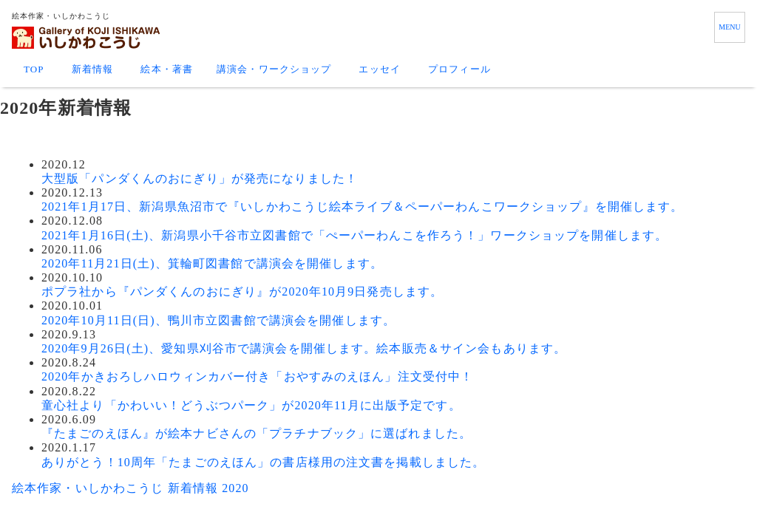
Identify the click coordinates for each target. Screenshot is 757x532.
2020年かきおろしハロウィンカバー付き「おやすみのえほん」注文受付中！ (257, 376)
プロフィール (459, 69)
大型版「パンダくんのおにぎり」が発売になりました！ (200, 178)
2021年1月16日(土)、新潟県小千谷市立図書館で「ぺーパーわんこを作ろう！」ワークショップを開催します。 (354, 235)
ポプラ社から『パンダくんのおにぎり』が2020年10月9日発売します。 (242, 291)
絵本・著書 (167, 69)
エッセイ (379, 69)
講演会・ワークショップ (274, 69)
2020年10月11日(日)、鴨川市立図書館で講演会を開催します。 (218, 320)
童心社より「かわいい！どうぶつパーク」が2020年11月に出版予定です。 (251, 405)
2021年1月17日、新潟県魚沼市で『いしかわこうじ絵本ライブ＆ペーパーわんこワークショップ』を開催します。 (362, 207)
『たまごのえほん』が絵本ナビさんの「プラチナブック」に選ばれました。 (257, 433)
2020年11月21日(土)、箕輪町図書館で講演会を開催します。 (212, 263)
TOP (34, 69)
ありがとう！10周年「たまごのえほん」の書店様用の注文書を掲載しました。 (263, 462)
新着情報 (92, 69)
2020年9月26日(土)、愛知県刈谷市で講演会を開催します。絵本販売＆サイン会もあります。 (304, 348)
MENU (729, 27)
